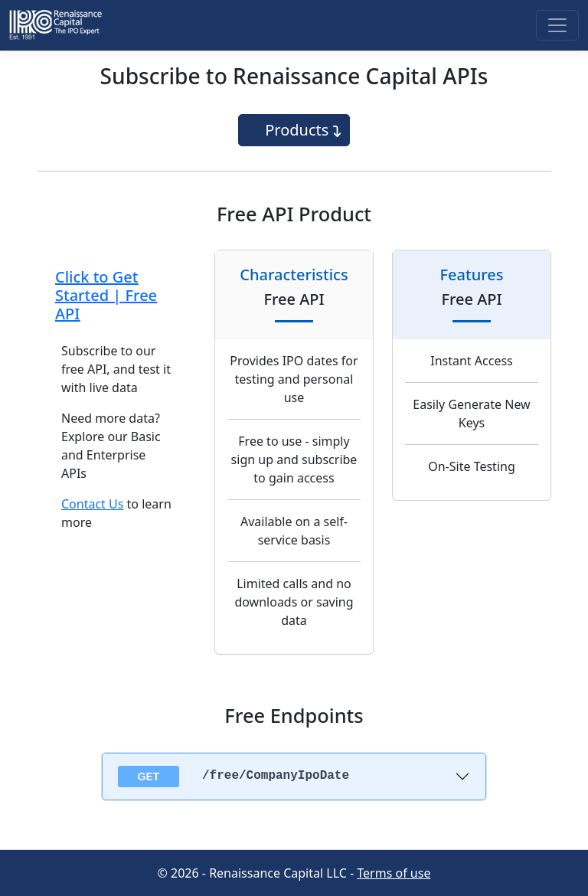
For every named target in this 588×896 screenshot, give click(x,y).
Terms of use (394, 873)
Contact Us (92, 504)
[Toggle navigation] (557, 25)
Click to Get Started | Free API (106, 295)
